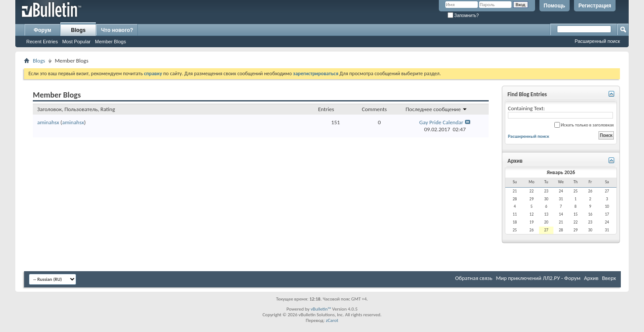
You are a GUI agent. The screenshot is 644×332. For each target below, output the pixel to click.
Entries (326, 109)
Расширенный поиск (597, 41)
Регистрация (595, 6)
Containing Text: (560, 112)
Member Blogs (110, 42)
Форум (42, 30)
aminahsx (48, 122)
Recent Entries (42, 42)
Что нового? (117, 30)
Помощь (555, 6)
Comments (374, 109)
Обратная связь (474, 278)
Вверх (609, 278)
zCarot (332, 320)
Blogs (78, 30)
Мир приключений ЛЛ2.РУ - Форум (538, 278)
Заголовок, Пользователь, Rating (76, 109)
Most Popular (76, 42)
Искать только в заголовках (584, 125)
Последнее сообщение (436, 109)
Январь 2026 (561, 172)
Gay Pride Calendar (441, 122)
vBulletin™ (321, 309)
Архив (591, 278)
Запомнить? (463, 16)
